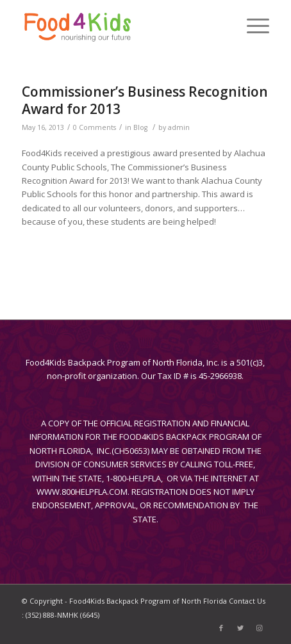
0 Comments (95, 127)
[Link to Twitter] (240, 628)
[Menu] (252, 26)
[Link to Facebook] (221, 628)
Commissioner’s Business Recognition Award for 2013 (145, 100)
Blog (140, 127)
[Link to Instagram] (260, 628)
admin (179, 127)
